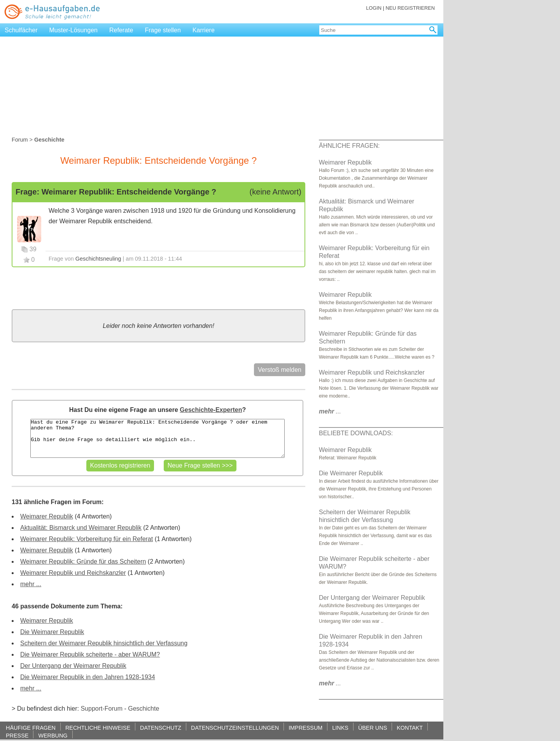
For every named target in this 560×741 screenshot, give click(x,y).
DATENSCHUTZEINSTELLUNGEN (235, 728)
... (330, 411)
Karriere (204, 30)
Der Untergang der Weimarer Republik (73, 666)
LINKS (340, 728)
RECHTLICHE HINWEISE (98, 728)
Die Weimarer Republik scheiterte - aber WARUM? (90, 654)
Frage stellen (163, 30)
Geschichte (143, 709)
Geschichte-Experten (211, 410)
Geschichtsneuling (98, 259)
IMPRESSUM (305, 728)
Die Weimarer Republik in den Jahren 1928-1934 (88, 677)
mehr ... (31, 584)
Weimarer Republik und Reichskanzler (73, 573)
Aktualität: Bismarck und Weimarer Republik (81, 528)
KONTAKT (410, 728)
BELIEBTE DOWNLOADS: (356, 433)
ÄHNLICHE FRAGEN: (349, 146)
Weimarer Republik (47, 516)
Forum (20, 140)
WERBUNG (53, 735)
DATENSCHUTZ (161, 728)
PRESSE (17, 735)
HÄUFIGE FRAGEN (31, 728)
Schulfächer (21, 30)
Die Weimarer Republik (52, 632)
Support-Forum (101, 709)
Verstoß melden (280, 370)
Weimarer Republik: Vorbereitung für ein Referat (87, 539)
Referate (121, 30)
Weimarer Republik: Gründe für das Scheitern (83, 561)
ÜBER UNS (373, 728)
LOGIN (374, 8)
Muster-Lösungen (74, 30)
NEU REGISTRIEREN (410, 8)
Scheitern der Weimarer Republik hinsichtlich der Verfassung (104, 643)
